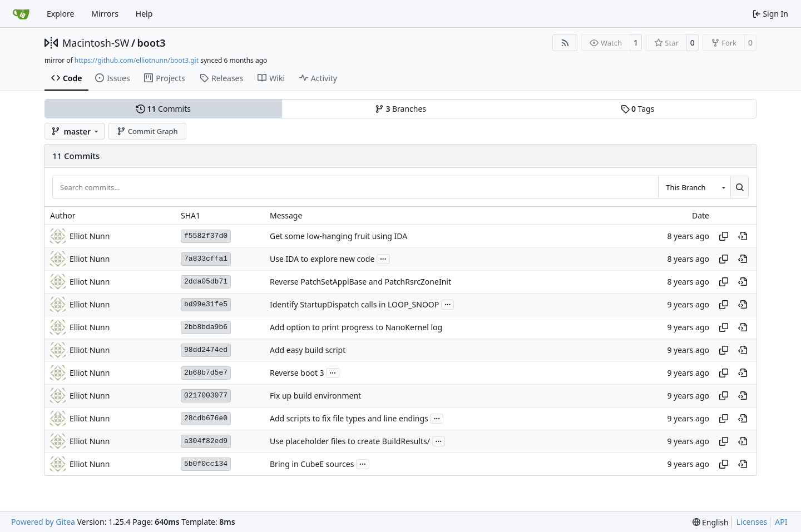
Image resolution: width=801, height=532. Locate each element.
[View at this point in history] (743, 236)
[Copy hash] (724, 236)
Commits (164, 109)
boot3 (152, 43)
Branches (400, 109)
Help (144, 14)
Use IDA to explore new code (322, 259)
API (781, 522)
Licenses (752, 522)
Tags (638, 109)
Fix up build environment (315, 396)
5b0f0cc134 (206, 464)
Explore (60, 14)
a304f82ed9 (206, 441)
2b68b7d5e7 (206, 373)
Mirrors (105, 14)
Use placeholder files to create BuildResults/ (350, 441)
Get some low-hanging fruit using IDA (338, 236)
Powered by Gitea (43, 522)
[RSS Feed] (565, 43)
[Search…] (740, 187)
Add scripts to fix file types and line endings (349, 418)
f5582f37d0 (206, 236)
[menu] (711, 522)
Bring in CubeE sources (312, 464)
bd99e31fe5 (206, 304)
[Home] (21, 14)
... (383, 258)
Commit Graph (147, 131)
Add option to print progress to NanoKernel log (356, 327)
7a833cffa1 (206, 259)
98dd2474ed (206, 350)
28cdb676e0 (206, 418)
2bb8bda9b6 (206, 327)
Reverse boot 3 (297, 373)
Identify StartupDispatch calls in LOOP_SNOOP (354, 304)
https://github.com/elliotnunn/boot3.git (137, 60)
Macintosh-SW (96, 43)
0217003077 (206, 396)
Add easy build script (308, 350)
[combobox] (694, 187)
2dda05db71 (206, 282)
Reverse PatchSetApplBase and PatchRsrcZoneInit (360, 282)
